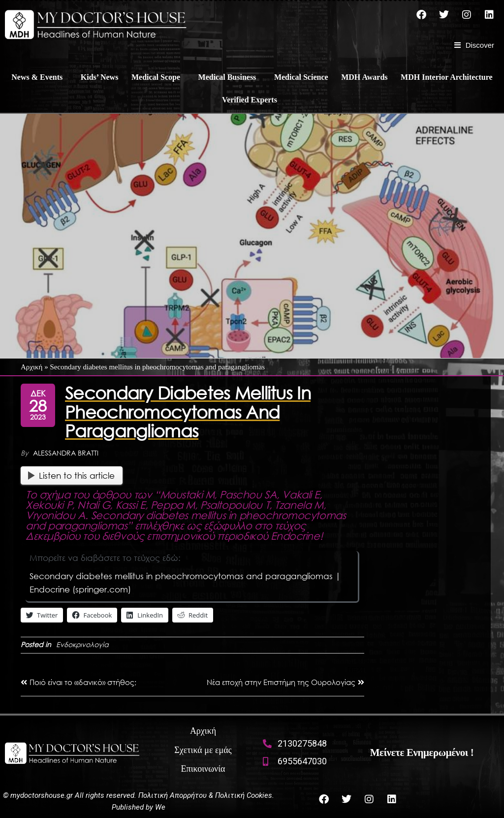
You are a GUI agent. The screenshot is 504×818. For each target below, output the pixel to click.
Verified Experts (250, 100)
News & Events (37, 77)
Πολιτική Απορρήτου (173, 795)
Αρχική (31, 367)
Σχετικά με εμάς (203, 750)
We (160, 807)
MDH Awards (364, 77)
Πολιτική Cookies (244, 795)
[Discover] (474, 45)
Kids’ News (100, 77)
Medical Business (227, 77)
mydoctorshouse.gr (43, 795)
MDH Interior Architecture (447, 77)
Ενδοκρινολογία (82, 644)
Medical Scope (156, 77)
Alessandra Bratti (66, 453)
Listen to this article (71, 475)
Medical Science (301, 77)
